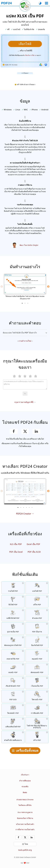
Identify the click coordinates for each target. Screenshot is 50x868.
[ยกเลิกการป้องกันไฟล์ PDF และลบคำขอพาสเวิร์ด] (13, 656)
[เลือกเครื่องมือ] (46, 3)
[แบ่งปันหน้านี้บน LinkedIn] (36, 431)
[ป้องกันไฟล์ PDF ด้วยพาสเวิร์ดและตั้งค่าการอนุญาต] (37, 642)
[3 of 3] (28, 303)
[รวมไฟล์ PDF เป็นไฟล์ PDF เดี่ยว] (13, 588)
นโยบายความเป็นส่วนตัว (25, 824)
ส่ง (25, 394)
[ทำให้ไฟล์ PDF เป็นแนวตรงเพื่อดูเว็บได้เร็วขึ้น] (37, 723)
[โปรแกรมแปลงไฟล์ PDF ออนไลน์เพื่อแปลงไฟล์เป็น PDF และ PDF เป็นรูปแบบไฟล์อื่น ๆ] (37, 615)
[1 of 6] (18, 507)
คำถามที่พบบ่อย (25, 781)
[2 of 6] (21, 507)
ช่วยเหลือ (25, 787)
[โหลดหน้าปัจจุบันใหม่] (25, 6)
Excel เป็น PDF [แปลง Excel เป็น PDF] (34, 544)
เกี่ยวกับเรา (25, 775)
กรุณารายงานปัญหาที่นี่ (24, 402)
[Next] (48, 287)
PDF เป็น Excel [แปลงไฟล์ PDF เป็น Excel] (16, 552)
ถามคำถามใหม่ (25, 341)
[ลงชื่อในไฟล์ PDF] (13, 615)
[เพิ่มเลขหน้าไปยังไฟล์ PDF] (13, 710)
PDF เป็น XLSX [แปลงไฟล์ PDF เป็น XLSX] (34, 552)
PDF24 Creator (24, 514)
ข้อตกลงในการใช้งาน (25, 818)
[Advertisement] (25, 77)
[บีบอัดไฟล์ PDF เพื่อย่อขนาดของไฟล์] (13, 601)
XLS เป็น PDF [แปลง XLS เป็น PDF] (16, 544)
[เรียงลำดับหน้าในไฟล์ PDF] (13, 683)
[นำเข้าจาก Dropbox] (46, 65)
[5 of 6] (29, 507)
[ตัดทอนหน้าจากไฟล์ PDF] (37, 669)
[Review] (25, 384)
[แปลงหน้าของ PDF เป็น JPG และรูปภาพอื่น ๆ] (37, 628)
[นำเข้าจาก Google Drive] (41, 65)
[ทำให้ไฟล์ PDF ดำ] (13, 737)
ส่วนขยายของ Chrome (25, 800)
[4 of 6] (26, 507)
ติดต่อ (25, 792)
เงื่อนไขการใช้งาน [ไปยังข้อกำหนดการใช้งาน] (31, 55)
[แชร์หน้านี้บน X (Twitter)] (25, 431)
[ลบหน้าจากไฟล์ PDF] (13, 669)
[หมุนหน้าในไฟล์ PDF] (37, 656)
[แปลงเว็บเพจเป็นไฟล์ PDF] (37, 683)
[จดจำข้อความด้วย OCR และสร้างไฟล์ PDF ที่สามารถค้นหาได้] (13, 696)
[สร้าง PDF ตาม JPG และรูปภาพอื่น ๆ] (13, 628)
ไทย (26, 844)
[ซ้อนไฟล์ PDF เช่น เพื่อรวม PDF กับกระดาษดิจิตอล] (37, 710)
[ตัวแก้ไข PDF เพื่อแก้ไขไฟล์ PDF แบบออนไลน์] (37, 601)
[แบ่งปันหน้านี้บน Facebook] (14, 431)
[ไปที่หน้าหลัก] (6, 3)
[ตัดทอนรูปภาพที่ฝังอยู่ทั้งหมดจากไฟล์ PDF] (13, 642)
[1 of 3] (22, 303)
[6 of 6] (32, 507)
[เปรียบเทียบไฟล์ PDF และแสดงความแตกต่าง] (13, 723)
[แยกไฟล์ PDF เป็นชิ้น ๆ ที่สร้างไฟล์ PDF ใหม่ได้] (37, 588)
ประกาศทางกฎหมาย (25, 812)
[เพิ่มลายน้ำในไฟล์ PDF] (37, 696)
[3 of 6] (24, 507)
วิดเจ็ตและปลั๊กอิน (25, 805)
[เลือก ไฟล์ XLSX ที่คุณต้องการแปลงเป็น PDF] (25, 44)
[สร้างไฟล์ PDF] (37, 737)
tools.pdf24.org (25, 850)
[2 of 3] (25, 303)
